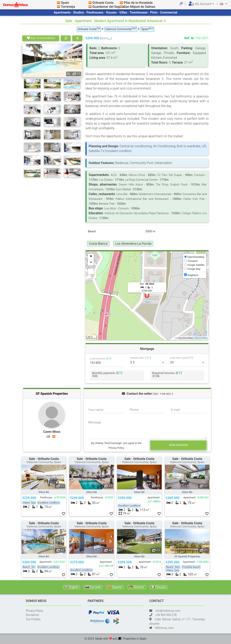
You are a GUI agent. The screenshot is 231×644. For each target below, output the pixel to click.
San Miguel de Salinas (139, 7)
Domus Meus (201, 338)
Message (95, 422)
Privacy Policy (35, 611)
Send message (179, 445)
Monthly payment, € (107, 373)
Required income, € (167, 373)
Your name (96, 410)
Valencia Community (121, 29)
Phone (134, 410)
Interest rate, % (140, 358)
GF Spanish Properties (52, 394)
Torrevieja (68, 7)
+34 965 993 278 (166, 615)
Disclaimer (33, 615)
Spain (65, 3)
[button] (25, 477)
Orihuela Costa (103, 3)
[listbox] (147, 363)
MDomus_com (164, 628)
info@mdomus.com (168, 611)
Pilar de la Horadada (138, 3)
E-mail (175, 410)
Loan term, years (182, 358)
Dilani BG (44, 492)
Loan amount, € (101, 359)
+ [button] (91, 257)
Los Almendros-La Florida (133, 244)
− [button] (91, 263)
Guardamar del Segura (108, 7)
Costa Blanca (98, 244)
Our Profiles (33, 619)
